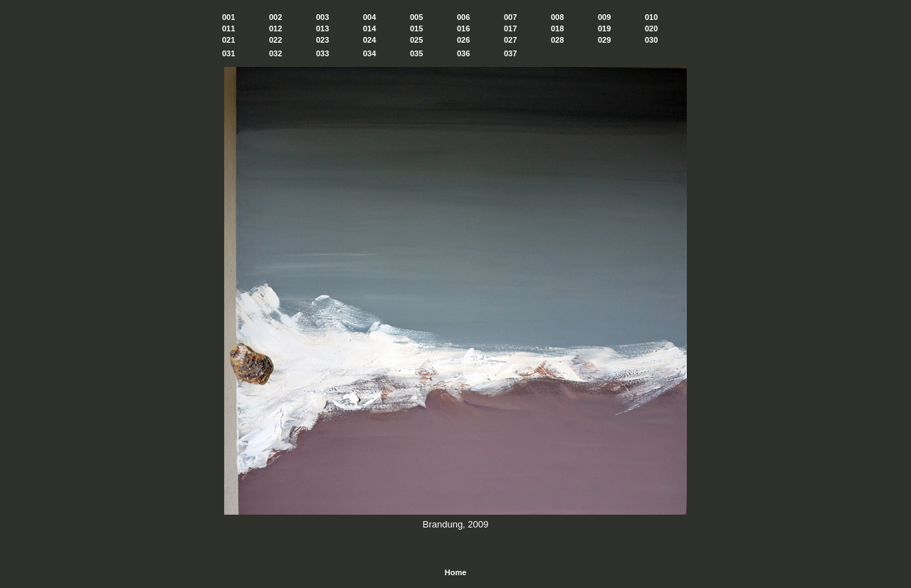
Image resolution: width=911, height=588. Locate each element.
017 (510, 28)
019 (604, 28)
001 (228, 17)
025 (416, 40)
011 (228, 28)
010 (651, 17)
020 (651, 28)
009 (604, 17)
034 (369, 53)
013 (322, 28)
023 (322, 40)
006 (463, 17)
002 (275, 17)
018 (557, 28)
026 (463, 40)
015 (416, 28)
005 (416, 17)
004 (369, 17)
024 (369, 40)
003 (322, 17)
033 (322, 53)
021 (228, 40)
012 (275, 28)
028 (557, 40)
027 (510, 40)
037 (510, 53)
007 (510, 17)
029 (604, 40)
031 (228, 53)
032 (275, 53)
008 (557, 17)
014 (369, 28)
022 (275, 40)
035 (416, 53)
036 (463, 53)
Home (456, 572)
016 (463, 28)
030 (651, 40)
